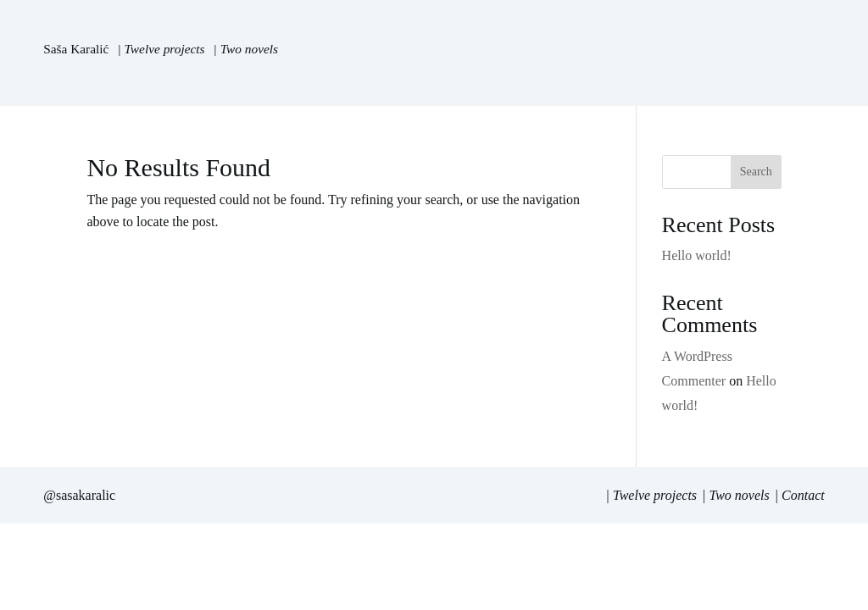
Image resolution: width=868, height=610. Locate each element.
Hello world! (697, 255)
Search (756, 172)
